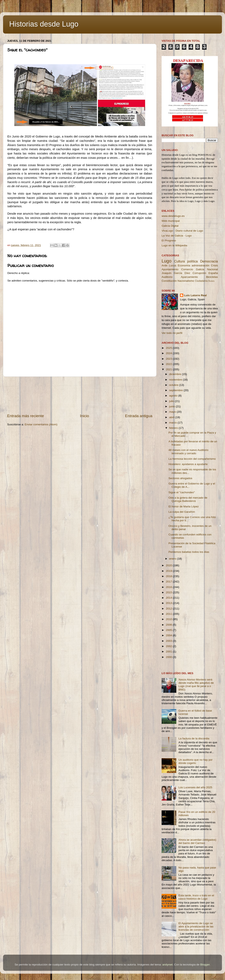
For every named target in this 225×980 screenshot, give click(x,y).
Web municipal (171, 221)
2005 (169, 630)
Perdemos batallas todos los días (189, 552)
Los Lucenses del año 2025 (195, 787)
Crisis (214, 265)
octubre (174, 385)
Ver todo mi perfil (172, 333)
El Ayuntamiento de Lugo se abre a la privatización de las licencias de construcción (196, 926)
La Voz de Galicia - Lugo (177, 236)
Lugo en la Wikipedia (174, 245)
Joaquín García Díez (176, 273)
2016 (169, 587)
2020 (169, 565)
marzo (173, 423)
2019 (169, 571)
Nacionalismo (186, 281)
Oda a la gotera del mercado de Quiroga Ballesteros (188, 499)
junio (172, 406)
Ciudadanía (201, 281)
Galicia (200, 269)
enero (173, 559)
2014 (169, 598)
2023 (169, 359)
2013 (169, 603)
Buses (211, 281)
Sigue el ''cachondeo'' (182, 492)
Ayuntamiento (170, 269)
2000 (169, 657)
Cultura (179, 261)
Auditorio (167, 277)
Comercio (187, 269)
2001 (169, 652)
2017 (169, 582)
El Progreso (169, 240)
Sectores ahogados (180, 478)
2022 (169, 364)
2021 (169, 369)
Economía (184, 265)
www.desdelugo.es (173, 216)
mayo (173, 412)
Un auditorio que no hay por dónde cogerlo (195, 761)
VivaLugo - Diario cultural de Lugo (182, 231)
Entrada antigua (139, 416)
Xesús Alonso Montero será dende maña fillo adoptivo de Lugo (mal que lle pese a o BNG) (196, 685)
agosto (174, 396)
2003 (169, 641)
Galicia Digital (170, 226)
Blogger (205, 965)
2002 (169, 646)
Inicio (84, 416)
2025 (169, 348)
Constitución (169, 281)
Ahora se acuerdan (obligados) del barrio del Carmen (197, 841)
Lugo (166, 261)
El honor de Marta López (184, 506)
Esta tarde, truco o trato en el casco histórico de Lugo (196, 897)
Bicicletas (212, 277)
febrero (174, 428)
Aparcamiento (189, 277)
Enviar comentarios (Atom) (41, 424)
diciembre (175, 374)
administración (201, 265)
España (213, 273)
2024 (169, 353)
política (192, 261)
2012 (169, 609)
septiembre (176, 390)
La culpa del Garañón (182, 512)
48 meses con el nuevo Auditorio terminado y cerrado (188, 452)
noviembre (176, 380)
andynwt (167, 965)
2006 (169, 625)
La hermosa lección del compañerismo (192, 459)
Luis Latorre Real (195, 295)
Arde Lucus (169, 265)
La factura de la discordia (194, 738)
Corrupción (199, 273)
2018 (169, 576)
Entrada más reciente (26, 416)
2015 (169, 592)
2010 (169, 619)
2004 (169, 635)
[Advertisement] (80, 395)
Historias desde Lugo (44, 24)
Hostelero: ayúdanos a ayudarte (188, 464)
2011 (169, 614)
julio (172, 401)
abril (172, 417)
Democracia (209, 261)
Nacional (212, 269)
